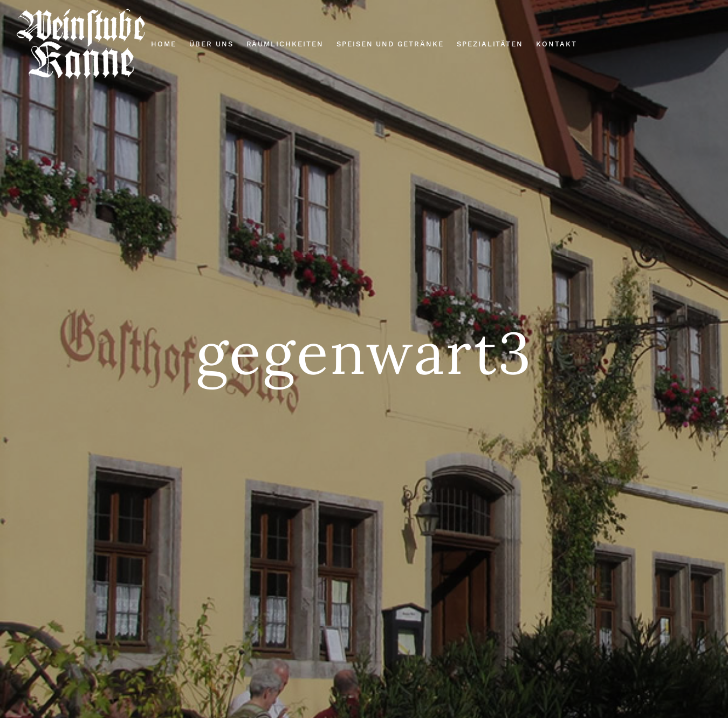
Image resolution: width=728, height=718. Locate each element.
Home (164, 44)
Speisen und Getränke (390, 44)
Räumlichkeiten (285, 44)
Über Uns (211, 44)
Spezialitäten (490, 44)
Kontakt (557, 44)
